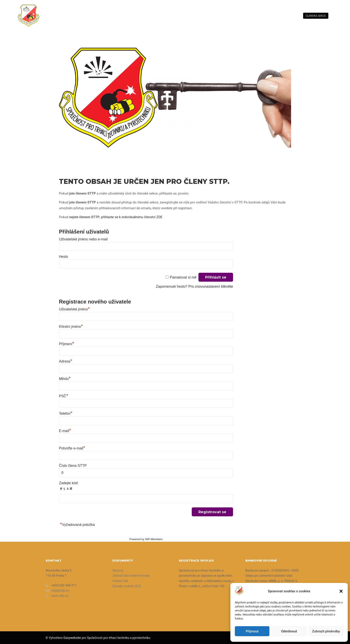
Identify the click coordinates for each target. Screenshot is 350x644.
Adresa (66, 361)
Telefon (66, 413)
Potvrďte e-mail (72, 448)
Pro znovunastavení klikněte (211, 286)
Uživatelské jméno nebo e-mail (83, 239)
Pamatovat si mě (183, 277)
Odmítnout (289, 631)
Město (65, 379)
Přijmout (252, 631)
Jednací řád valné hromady (131, 576)
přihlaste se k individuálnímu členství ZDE (132, 217)
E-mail (65, 431)
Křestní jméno (71, 327)
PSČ (64, 396)
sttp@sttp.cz (57, 591)
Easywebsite (72, 638)
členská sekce (316, 16)
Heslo (64, 257)
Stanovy (118, 570)
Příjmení (67, 344)
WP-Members (154, 539)
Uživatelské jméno (74, 309)
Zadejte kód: (69, 483)
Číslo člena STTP (73, 466)
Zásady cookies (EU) (126, 586)
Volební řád (120, 581)
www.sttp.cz (57, 596)
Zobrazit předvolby (326, 631)
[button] (341, 591)
